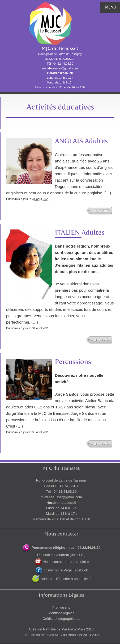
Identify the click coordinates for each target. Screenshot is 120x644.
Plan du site (61, 607)
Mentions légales (61, 613)
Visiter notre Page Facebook (61, 570)
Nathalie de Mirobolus (60, 629)
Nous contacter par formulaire (61, 562)
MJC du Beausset (60, 49)
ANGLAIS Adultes (81, 141)
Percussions (73, 362)
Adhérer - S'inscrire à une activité (61, 579)
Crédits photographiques (61, 619)
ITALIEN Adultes (80, 233)
